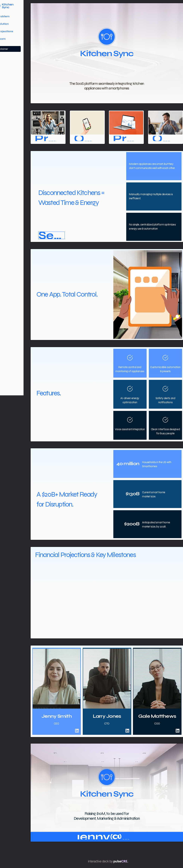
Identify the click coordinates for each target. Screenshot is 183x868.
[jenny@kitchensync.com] (107, 837)
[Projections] (126, 138)
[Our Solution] (87, 138)
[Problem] (48, 138)
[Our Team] (165, 138)
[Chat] (77, 731)
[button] (52, 235)
